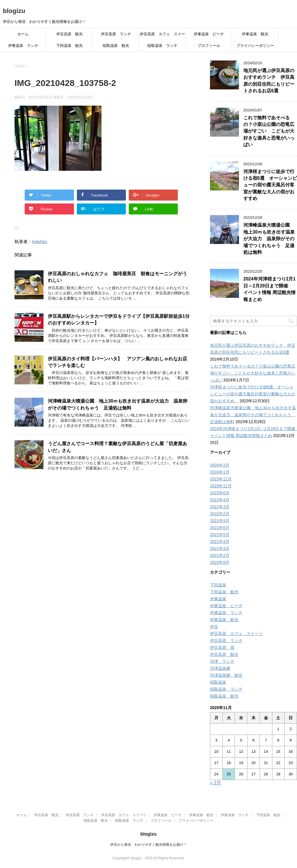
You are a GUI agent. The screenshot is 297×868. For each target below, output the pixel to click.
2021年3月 (220, 548)
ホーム (23, 34)
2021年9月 (220, 521)
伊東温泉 (218, 599)
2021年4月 (220, 542)
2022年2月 (220, 514)
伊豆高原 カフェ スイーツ (162, 36)
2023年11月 (221, 486)
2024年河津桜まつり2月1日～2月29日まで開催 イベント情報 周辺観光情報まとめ (269, 289)
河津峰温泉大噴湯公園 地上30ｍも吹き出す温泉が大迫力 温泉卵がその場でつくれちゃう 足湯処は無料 (118, 404)
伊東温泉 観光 (255, 34)
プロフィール (209, 46)
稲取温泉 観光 (116, 46)
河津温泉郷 (220, 668)
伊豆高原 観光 (69, 34)
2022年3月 (220, 507)
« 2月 (215, 783)
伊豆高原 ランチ (116, 34)
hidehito (40, 242)
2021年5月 (220, 535)
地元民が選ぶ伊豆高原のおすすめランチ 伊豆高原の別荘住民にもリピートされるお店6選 (269, 81)
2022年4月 (220, 500)
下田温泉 (218, 585)
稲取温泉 (218, 682)
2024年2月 (220, 465)
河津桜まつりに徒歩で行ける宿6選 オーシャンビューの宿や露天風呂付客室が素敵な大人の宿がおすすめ (270, 185)
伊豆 (214, 627)
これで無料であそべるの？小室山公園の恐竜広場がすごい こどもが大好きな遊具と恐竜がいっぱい (269, 131)
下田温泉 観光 (69, 46)
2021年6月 (220, 528)
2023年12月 (221, 479)
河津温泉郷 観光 (226, 675)
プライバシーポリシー (255, 46)
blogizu (14, 11)
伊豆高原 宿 (222, 647)
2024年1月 (220, 472)
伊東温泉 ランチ (23, 46)
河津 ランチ (222, 661)
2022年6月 (220, 493)
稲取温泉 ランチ (162, 46)
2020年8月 (220, 562)
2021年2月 (220, 555)
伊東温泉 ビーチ (209, 34)
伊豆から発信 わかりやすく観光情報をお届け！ (148, 845)
